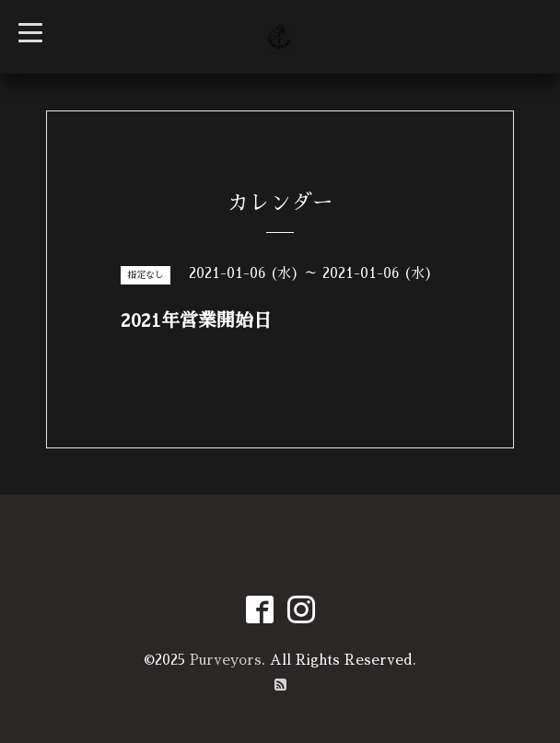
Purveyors (226, 660)
